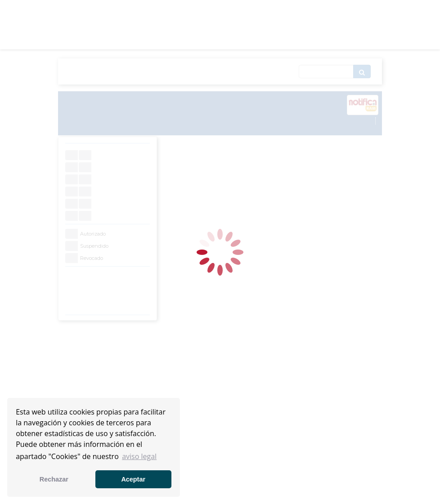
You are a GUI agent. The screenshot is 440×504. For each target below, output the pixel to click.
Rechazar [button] (54, 479)
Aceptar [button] (133, 479)
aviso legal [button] (139, 456)
